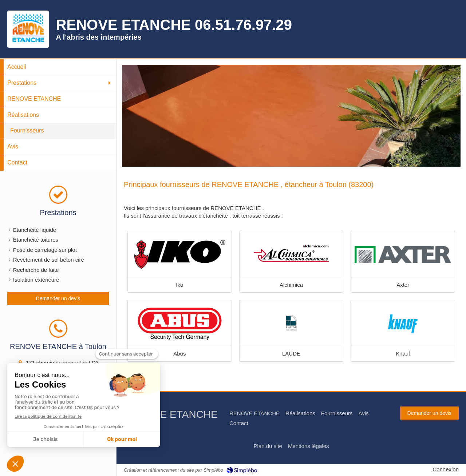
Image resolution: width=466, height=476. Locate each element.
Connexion (446, 469)
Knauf (403, 354)
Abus (179, 354)
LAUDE (291, 354)
